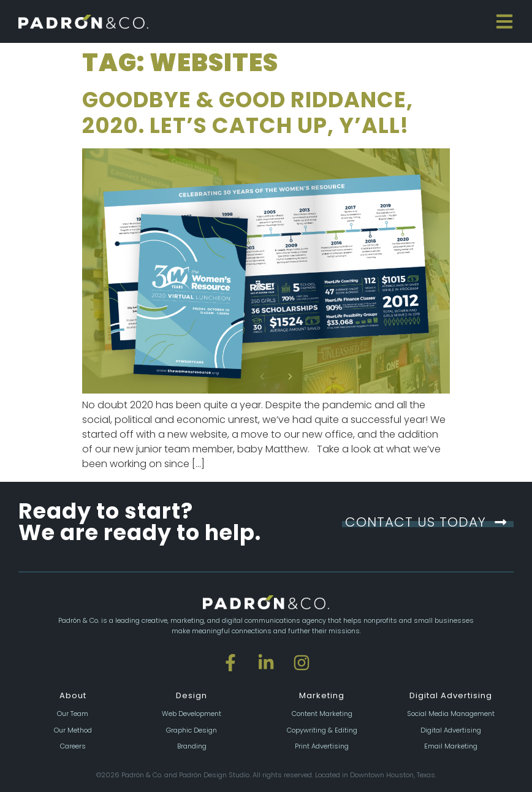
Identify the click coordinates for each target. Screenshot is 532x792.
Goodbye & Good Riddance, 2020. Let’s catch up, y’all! (248, 112)
